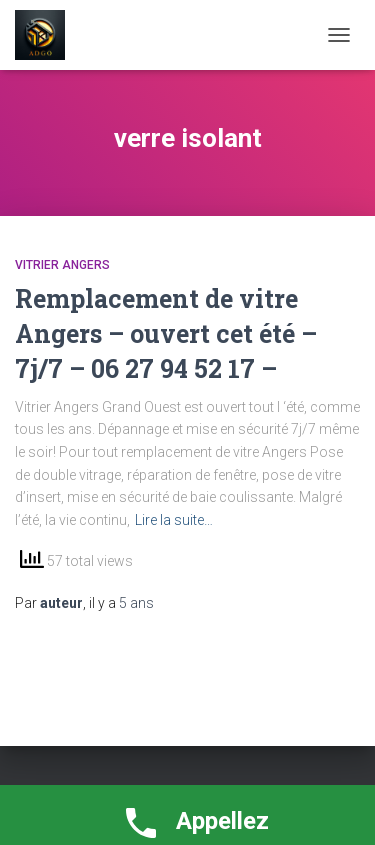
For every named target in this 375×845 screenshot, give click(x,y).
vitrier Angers (62, 265)
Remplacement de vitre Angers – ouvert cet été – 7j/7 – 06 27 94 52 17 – (166, 333)
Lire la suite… (174, 520)
